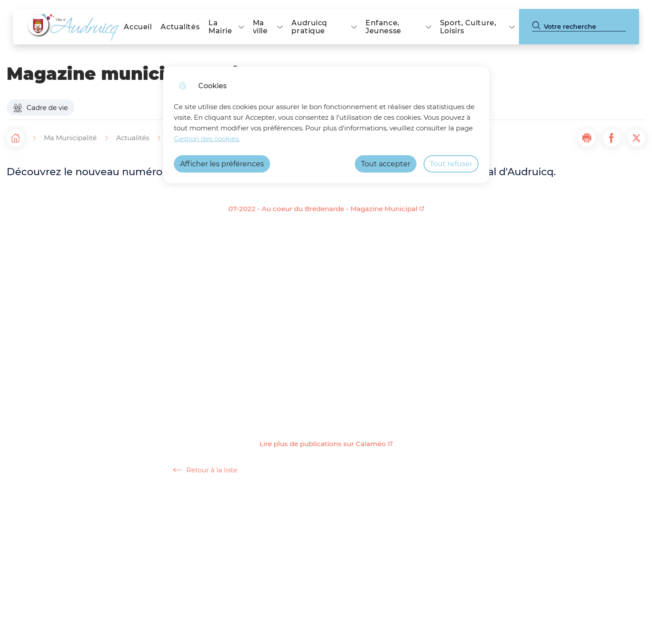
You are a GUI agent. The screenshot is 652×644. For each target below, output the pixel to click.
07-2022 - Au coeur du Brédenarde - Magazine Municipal (323, 209)
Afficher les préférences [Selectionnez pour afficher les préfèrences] (222, 164)
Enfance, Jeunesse (383, 27)
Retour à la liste (205, 470)
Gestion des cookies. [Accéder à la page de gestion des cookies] (207, 139)
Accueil (138, 27)
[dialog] (326, 125)
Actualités (180, 27)
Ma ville (260, 27)
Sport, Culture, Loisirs (468, 27)
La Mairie (220, 27)
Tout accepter (386, 164)
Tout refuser (451, 164)
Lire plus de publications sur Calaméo (323, 444)
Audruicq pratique (309, 27)
